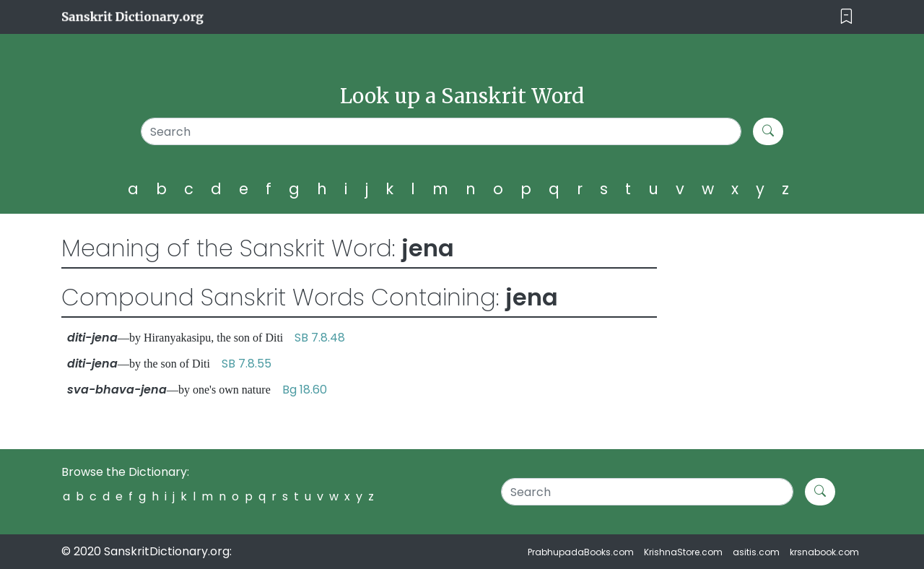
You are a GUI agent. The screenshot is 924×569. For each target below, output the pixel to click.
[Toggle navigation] (846, 17)
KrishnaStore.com (683, 552)
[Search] (441, 131)
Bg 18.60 (305, 390)
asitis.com (756, 552)
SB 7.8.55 (247, 364)
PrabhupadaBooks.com (581, 552)
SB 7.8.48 (320, 338)
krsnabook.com (824, 552)
